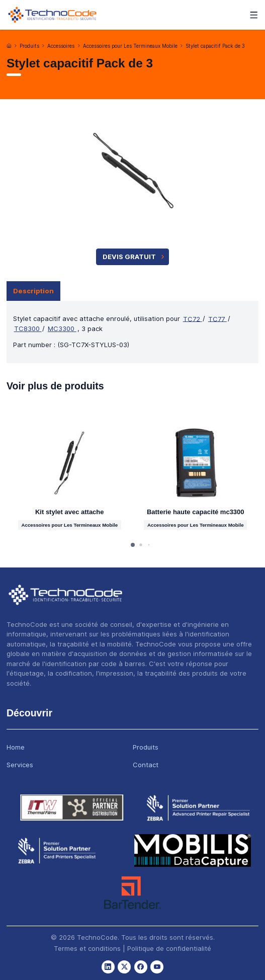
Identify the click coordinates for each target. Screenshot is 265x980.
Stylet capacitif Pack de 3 (215, 46)
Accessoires (61, 46)
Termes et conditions (87, 948)
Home (16, 747)
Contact (146, 765)
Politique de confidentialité (169, 948)
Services (20, 765)
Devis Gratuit (134, 257)
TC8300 (28, 329)
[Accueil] (9, 46)
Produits (29, 46)
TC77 (217, 318)
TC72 (193, 318)
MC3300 (62, 329)
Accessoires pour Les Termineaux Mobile (130, 46)
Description (33, 291)
